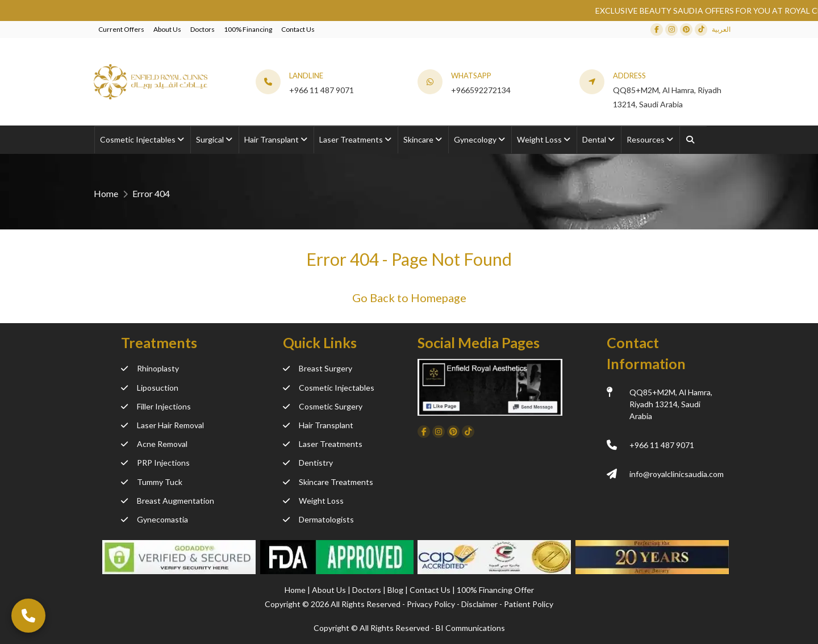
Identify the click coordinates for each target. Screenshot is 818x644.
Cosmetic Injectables (329, 388)
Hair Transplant (318, 425)
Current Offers (121, 29)
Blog (396, 590)
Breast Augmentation (168, 501)
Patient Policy (529, 604)
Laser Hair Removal (162, 425)
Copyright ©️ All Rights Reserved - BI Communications (409, 628)
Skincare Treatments (328, 482)
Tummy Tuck (152, 482)
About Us (167, 29)
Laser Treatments (323, 444)
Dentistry (308, 463)
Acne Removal (154, 444)
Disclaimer (479, 604)
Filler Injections (156, 406)
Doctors (203, 29)
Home (106, 193)
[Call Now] (28, 616)
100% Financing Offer (495, 590)
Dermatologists (318, 519)
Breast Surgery (318, 368)
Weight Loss (313, 501)
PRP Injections (155, 463)
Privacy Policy (431, 604)
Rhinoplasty (150, 368)
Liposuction (150, 388)
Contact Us (298, 29)
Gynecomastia (155, 519)
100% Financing (248, 29)
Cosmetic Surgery (323, 406)
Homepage (439, 298)
